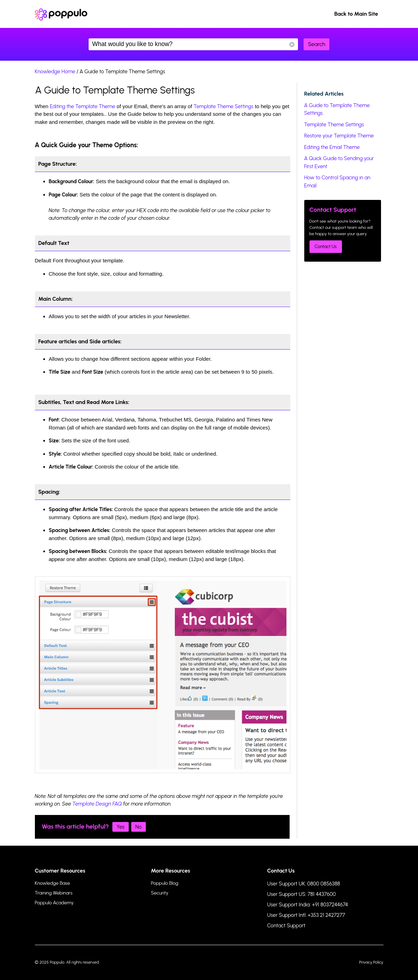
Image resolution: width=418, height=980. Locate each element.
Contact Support (286, 926)
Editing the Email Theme (332, 147)
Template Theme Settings (224, 106)
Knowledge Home (55, 72)
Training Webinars (54, 893)
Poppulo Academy (54, 903)
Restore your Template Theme (339, 136)
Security (160, 893)
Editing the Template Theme (83, 106)
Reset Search (292, 44)
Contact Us (326, 246)
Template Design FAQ (97, 804)
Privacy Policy (371, 962)
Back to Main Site (356, 14)
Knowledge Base (53, 883)
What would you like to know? (193, 44)
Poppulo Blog (165, 883)
